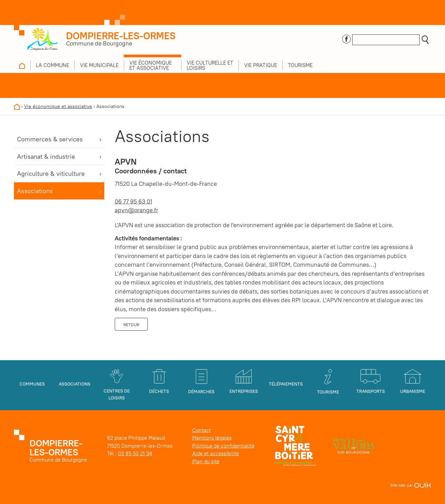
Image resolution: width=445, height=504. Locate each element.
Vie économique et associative (58, 106)
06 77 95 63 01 (133, 201)
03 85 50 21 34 (135, 453)
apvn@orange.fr (136, 210)
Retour (131, 325)
